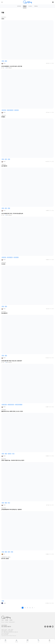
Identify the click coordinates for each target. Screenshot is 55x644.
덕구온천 (3, 264)
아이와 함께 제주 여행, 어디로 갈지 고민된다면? (12, 361)
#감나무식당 (4, 110)
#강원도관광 (4, 257)
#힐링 (6, 61)
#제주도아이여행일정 (19, 405)
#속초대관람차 (16, 257)
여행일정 (25, 6)
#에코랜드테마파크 (11, 405)
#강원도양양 (16, 110)
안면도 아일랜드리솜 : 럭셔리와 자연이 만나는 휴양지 (13, 460)
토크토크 (30, 6)
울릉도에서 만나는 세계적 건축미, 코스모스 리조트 (12, 411)
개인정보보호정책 (12, 622)
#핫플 (3, 61)
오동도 (3, 19)
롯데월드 (3, 117)
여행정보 (36, 6)
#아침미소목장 (4, 405)
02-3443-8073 (6, 627)
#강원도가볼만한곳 (10, 110)
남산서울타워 (4, 166)
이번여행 (7, 620)
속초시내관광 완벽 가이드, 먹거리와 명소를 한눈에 (12, 214)
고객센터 (11, 620)
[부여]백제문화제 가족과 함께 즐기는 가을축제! (12, 510)
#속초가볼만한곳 (10, 257)
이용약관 (7, 622)
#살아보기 (10, 454)
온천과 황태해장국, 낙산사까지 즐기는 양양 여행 (12, 66)
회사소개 (3, 622)
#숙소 (13, 454)
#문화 (6, 159)
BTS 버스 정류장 (5, 559)
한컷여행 (19, 6)
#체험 (9, 159)
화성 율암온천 (4, 313)
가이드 (3, 620)
